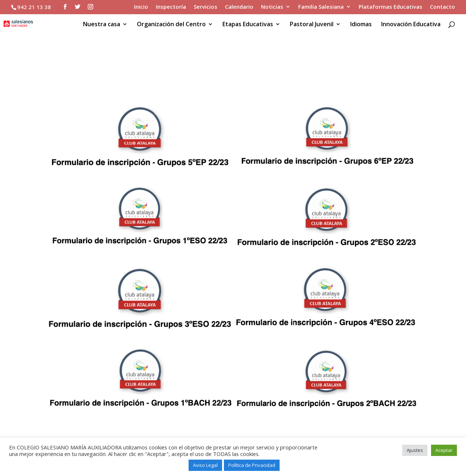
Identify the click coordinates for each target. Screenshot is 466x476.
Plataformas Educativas (390, 7)
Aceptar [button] (444, 450)
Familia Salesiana (321, 7)
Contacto (443, 7)
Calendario (239, 7)
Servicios (206, 7)
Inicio (141, 7)
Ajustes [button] (415, 450)
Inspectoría (171, 7)
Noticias (272, 7)
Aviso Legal (205, 465)
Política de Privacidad (252, 465)
